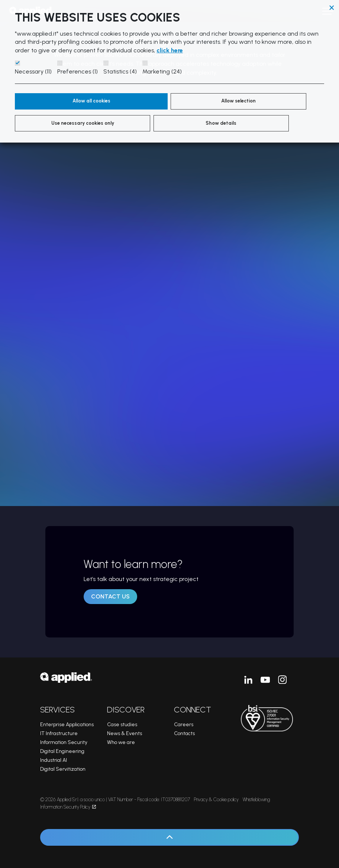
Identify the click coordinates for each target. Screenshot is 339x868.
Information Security (64, 742)
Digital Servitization (63, 769)
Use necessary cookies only (200, 107)
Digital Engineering (62, 751)
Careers (184, 725)
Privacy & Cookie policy (216, 800)
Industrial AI (54, 760)
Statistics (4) (120, 71)
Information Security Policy (68, 807)
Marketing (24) (162, 71)
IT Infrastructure (59, 733)
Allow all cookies (58, 101)
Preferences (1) (78, 71)
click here (170, 50)
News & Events (125, 733)
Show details (265, 101)
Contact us (110, 597)
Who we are (121, 742)
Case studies (122, 725)
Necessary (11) (33, 71)
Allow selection (135, 101)
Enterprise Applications (67, 725)
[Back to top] (169, 837)
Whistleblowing (256, 800)
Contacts (184, 733)
